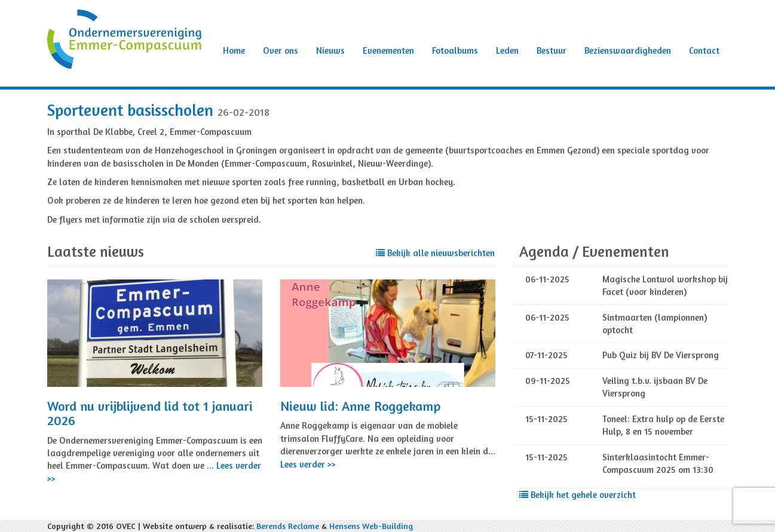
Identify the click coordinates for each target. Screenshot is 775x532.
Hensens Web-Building (371, 526)
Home (234, 50)
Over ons (281, 50)
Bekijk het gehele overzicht (578, 495)
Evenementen (388, 50)
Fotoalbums (455, 50)
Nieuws (330, 50)
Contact (704, 50)
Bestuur (552, 50)
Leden (507, 50)
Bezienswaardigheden (628, 50)
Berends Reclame (288, 526)
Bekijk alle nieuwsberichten (435, 253)
